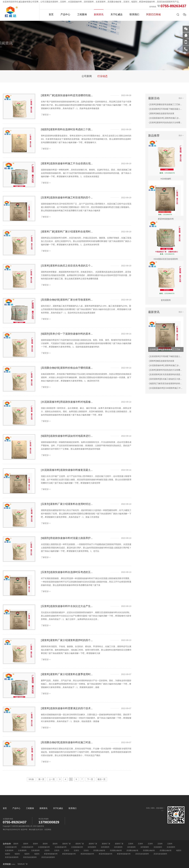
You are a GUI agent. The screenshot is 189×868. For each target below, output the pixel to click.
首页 (51, 14)
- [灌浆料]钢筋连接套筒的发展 (161, 113)
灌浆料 (16, 844)
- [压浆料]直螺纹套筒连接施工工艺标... (165, 104)
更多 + (181, 98)
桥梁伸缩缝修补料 (51, 854)
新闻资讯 (99, 14)
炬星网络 (48, 830)
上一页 (52, 779)
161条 (31, 779)
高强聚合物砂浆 (99, 850)
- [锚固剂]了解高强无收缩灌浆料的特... (165, 383)
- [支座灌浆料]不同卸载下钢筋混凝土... (165, 109)
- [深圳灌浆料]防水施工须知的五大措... (165, 379)
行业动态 (102, 76)
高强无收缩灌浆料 (142, 854)
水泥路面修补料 (11, 847)
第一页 (41, 779)
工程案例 (82, 14)
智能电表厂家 (23, 864)
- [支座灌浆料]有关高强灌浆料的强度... (165, 374)
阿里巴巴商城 (153, 14)
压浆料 (131, 844)
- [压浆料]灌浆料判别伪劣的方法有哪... (165, 123)
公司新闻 (87, 76)
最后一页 (101, 779)
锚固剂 (179, 850)
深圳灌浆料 (92, 847)
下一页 (90, 779)
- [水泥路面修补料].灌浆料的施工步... (164, 118)
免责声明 (24, 830)
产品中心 (65, 14)
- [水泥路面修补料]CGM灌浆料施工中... (165, 388)
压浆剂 (47, 850)
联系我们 (134, 14)
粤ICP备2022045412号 (12, 830)
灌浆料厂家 (66, 844)
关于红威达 (117, 14)
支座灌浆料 (158, 847)
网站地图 (32, 830)
